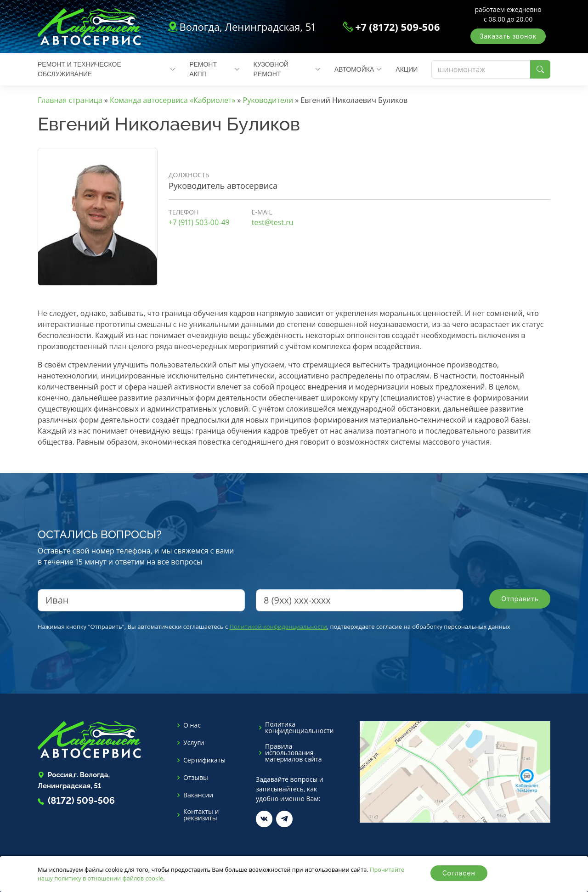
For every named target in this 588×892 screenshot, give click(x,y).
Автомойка (358, 69)
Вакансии (198, 795)
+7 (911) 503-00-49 (199, 222)
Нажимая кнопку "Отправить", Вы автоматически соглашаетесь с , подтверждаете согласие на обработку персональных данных (274, 627)
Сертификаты (204, 760)
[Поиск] (481, 69)
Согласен (459, 873)
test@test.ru (273, 222)
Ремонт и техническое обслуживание (107, 69)
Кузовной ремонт (287, 69)
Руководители (268, 100)
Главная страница (70, 100)
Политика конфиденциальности (299, 728)
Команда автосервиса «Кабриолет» (172, 100)
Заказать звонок (508, 36)
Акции (407, 69)
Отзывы (196, 778)
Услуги (194, 743)
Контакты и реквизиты (201, 815)
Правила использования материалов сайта (294, 753)
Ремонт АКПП (214, 69)
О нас (192, 725)
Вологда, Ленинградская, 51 (247, 27)
